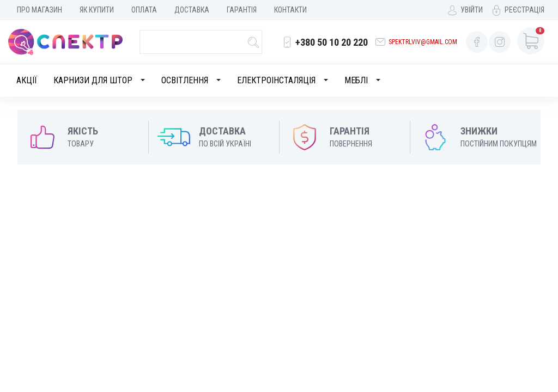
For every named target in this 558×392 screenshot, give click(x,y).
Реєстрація (524, 10)
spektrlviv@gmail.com (423, 42)
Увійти (472, 10)
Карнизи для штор (93, 80)
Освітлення (185, 80)
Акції (27, 80)
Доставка (192, 10)
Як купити (97, 10)
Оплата (144, 10)
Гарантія (242, 10)
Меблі (356, 80)
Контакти (290, 10)
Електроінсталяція (276, 80)
